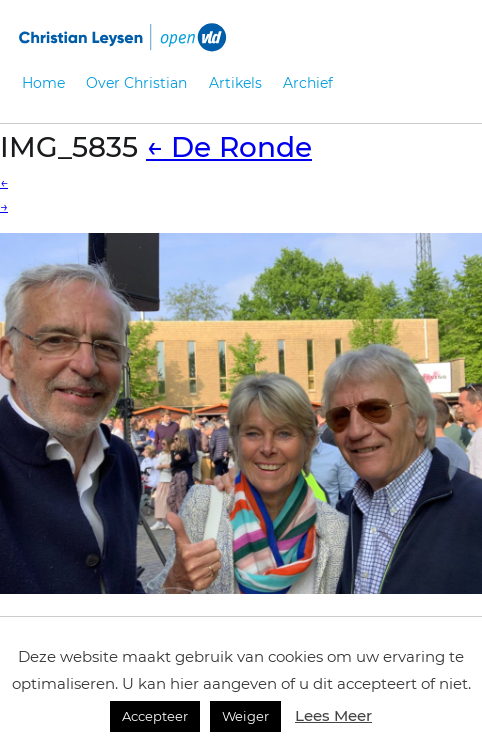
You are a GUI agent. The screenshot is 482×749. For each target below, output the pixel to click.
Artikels (235, 83)
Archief (308, 83)
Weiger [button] (245, 716)
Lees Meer (333, 715)
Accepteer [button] (155, 716)
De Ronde (229, 147)
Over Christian (136, 83)
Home (43, 83)
